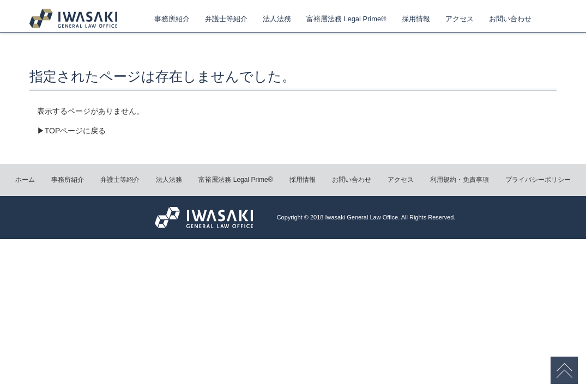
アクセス (460, 19)
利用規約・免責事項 (460, 180)
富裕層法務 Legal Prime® (346, 19)
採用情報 (416, 19)
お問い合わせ (510, 19)
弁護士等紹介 (226, 19)
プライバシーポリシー (538, 180)
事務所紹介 (172, 19)
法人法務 (277, 19)
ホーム (25, 180)
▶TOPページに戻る (72, 131)
